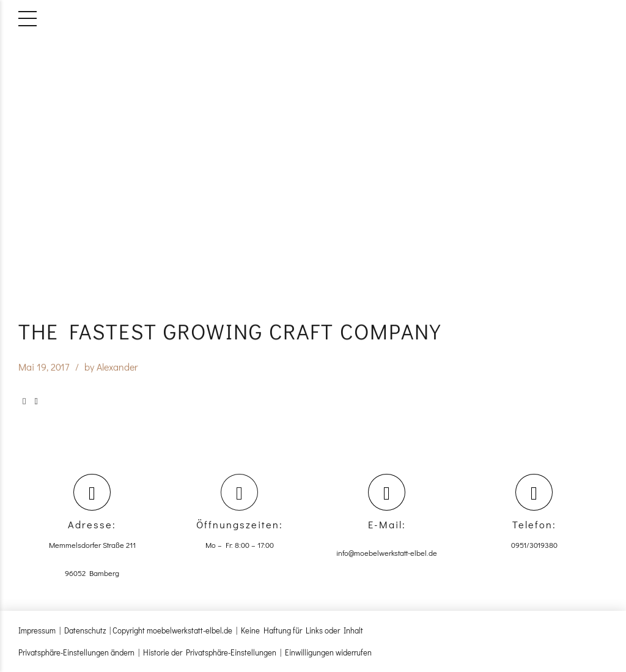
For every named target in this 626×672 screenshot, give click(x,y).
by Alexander (111, 367)
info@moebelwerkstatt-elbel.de (387, 553)
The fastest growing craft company (230, 331)
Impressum (37, 630)
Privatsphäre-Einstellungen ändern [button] (76, 652)
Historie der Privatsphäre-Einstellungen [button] (210, 652)
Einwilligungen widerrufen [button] (328, 652)
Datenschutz (85, 630)
